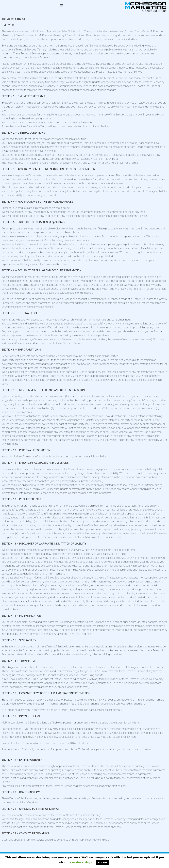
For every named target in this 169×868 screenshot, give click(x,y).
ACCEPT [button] (103, 863)
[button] (61, 6)
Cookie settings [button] (81, 862)
